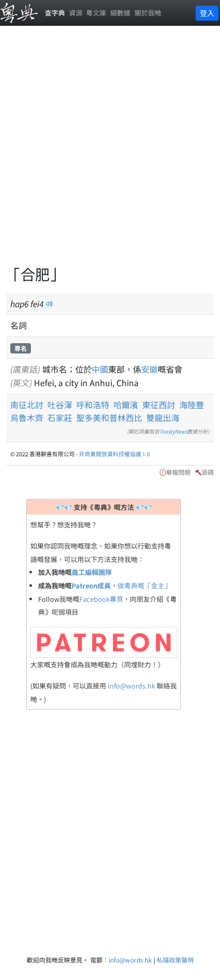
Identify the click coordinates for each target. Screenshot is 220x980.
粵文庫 (96, 13)
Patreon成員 (91, 585)
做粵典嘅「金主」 (144, 585)
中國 (100, 369)
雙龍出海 (163, 417)
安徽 (149, 369)
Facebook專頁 (101, 599)
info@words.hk (131, 686)
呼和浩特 (93, 405)
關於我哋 (148, 13)
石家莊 (60, 417)
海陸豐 (192, 405)
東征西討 (159, 405)
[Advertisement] (110, 151)
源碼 (208, 472)
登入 (207, 13)
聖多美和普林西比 (109, 417)
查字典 (55, 13)
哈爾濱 (126, 405)
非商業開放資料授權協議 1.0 (114, 454)
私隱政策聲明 (175, 960)
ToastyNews (174, 431)
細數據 (120, 13)
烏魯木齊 (27, 417)
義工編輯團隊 (92, 572)
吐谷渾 (60, 405)
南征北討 (27, 405)
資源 (76, 13)
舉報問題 (178, 472)
